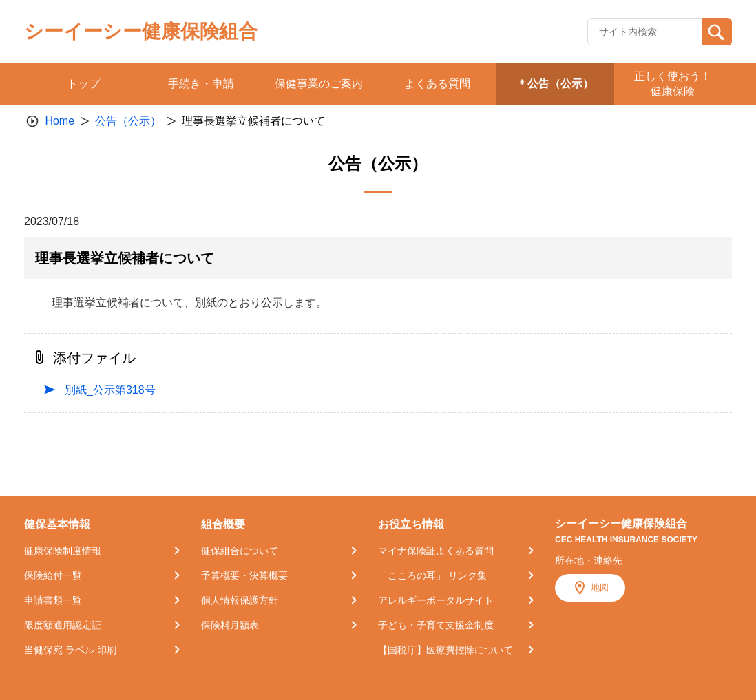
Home (60, 121)
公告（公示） (128, 121)
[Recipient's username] (645, 32)
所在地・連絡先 (589, 560)
